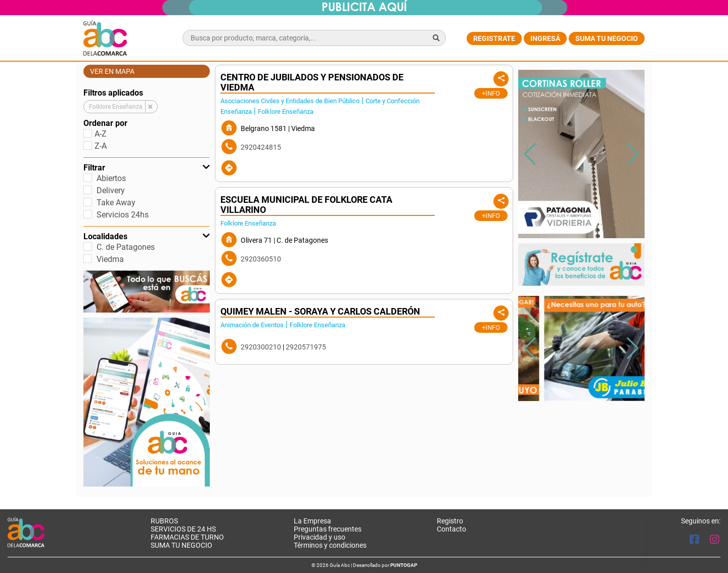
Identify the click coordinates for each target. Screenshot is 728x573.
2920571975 (306, 347)
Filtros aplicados (113, 93)
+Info (491, 93)
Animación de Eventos (252, 325)
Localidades (147, 236)
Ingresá (545, 38)
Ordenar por (105, 123)
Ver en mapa (112, 71)
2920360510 (261, 259)
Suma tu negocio (607, 38)
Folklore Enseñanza (286, 112)
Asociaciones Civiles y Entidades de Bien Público (290, 101)
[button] (633, 154)
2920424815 (261, 147)
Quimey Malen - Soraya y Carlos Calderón (320, 312)
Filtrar (147, 168)
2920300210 (261, 347)
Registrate (494, 38)
